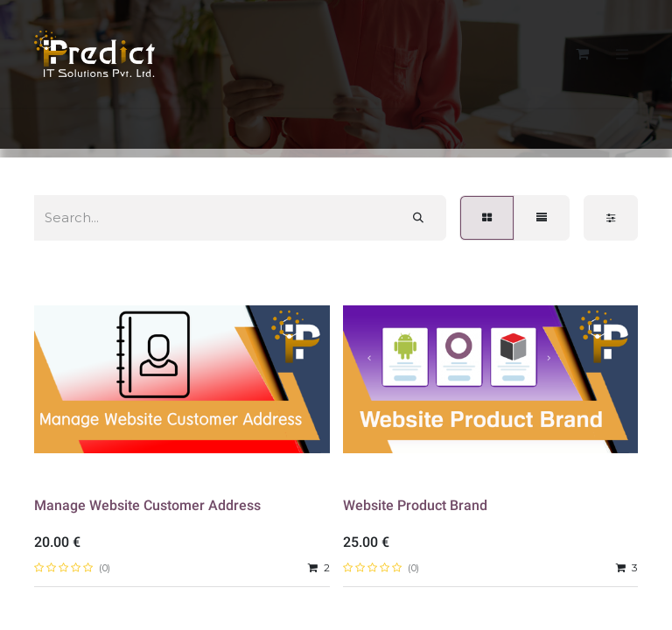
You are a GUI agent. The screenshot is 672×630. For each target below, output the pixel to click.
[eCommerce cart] (582, 53)
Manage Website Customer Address (147, 505)
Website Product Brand (415, 505)
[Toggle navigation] (622, 53)
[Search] (418, 218)
